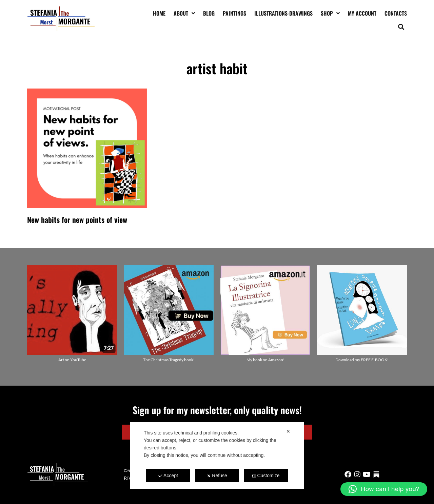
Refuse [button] (217, 476)
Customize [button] (266, 476)
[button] (401, 27)
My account (362, 13)
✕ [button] (288, 431)
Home (159, 13)
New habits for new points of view (77, 219)
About (184, 13)
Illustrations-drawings (283, 13)
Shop (330, 13)
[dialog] (217, 455)
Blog (209, 13)
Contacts (396, 13)
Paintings (234, 13)
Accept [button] (168, 476)
